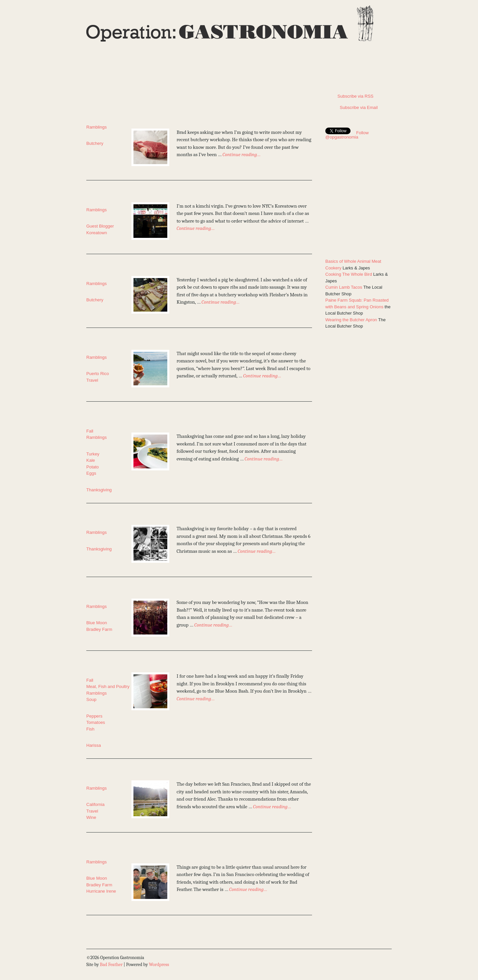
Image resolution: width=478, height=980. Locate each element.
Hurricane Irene (101, 891)
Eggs (91, 473)
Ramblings (96, 127)
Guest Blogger (100, 226)
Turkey (93, 454)
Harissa (94, 745)
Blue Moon (97, 623)
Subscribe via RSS (349, 96)
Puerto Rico (98, 374)
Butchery (95, 143)
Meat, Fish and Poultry (108, 686)
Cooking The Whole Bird (349, 274)
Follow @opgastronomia (347, 135)
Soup (91, 699)
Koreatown (97, 233)
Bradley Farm (99, 629)
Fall (90, 431)
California (95, 804)
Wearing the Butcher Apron (351, 320)
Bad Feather (111, 965)
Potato (93, 467)
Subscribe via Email (352, 107)
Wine (91, 817)
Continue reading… (241, 154)
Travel (92, 380)
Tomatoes (96, 722)
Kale (91, 460)
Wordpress (159, 965)
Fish (90, 729)
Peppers (94, 716)
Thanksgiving (99, 490)
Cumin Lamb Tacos (344, 287)
